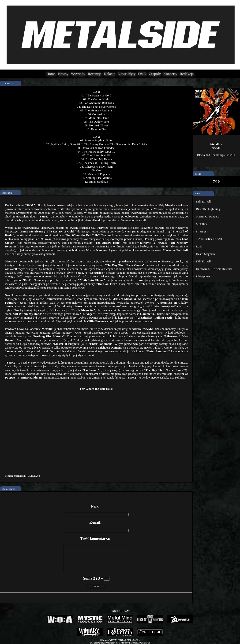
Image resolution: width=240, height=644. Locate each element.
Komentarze (9, 489)
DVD (142, 74)
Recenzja (7, 193)
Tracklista (7, 83)
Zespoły (155, 74)
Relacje (110, 74)
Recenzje (95, 74)
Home (51, 74)
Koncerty (170, 74)
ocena (198, 174)
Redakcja (187, 74)
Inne (197, 193)
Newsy (63, 74)
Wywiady (78, 74)
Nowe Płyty (127, 74)
